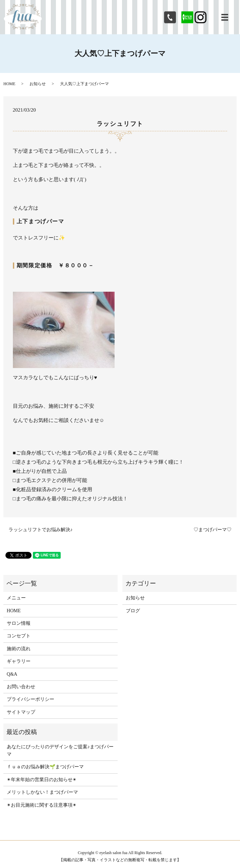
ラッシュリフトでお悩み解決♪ (41, 530)
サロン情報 (19, 623)
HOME (9, 84)
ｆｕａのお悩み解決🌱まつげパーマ (45, 767)
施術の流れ (19, 649)
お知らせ (38, 84)
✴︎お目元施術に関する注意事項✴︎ (42, 805)
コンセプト (19, 636)
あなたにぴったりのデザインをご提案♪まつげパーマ (60, 750)
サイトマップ (21, 712)
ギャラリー (19, 661)
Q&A (12, 674)
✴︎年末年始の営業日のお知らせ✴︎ (42, 780)
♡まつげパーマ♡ (213, 530)
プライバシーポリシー (31, 699)
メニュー (16, 598)
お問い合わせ (21, 687)
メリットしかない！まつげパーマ (42, 792)
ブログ (133, 611)
